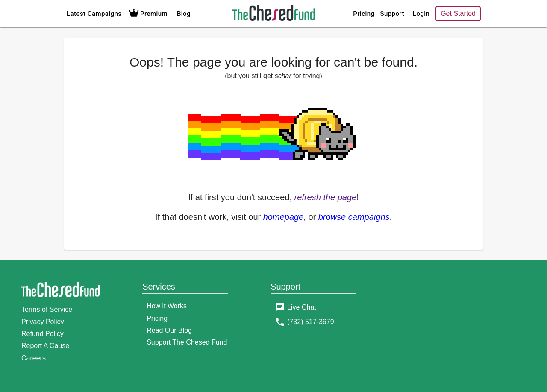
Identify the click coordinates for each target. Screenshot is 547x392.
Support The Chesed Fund (187, 342)
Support (392, 14)
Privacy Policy (43, 322)
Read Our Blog (169, 330)
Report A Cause (45, 346)
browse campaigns (354, 217)
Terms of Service (47, 309)
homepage (284, 217)
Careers (34, 358)
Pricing (364, 14)
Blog (184, 14)
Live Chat (302, 307)
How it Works (167, 306)
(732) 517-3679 (310, 322)
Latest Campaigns (94, 14)
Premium (147, 14)
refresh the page (326, 197)
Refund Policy (43, 334)
